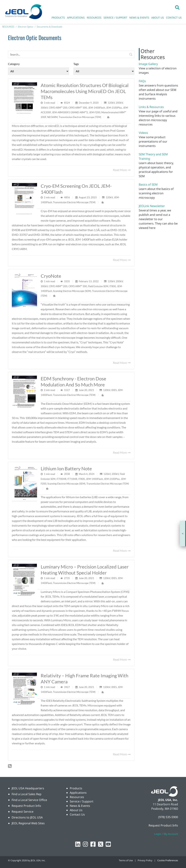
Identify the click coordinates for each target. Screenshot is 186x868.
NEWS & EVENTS (139, 18)
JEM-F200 (95, 112)
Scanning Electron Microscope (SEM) (72, 291)
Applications (78, 793)
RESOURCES (94, 18)
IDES (114, 390)
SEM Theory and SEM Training (153, 156)
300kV (44, 108)
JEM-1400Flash (97, 108)
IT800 (113, 286)
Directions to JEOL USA (27, 817)
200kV (119, 103)
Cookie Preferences (168, 860)
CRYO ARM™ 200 (58, 108)
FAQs (142, 81)
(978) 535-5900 (168, 817)
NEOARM (52, 117)
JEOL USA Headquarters (28, 788)
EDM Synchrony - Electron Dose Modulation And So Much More (73, 382)
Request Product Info (26, 806)
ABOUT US (158, 18)
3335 (67, 281)
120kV (111, 103)
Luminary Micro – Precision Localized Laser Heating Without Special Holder (85, 570)
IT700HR (61, 479)
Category (14, 64)
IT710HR (72, 479)
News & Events (80, 806)
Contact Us (77, 814)
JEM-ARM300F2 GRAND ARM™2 (70, 112)
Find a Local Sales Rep (27, 794)
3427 (67, 687)
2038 (67, 474)
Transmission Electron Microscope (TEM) (80, 117)
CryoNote (51, 276)
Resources (77, 797)
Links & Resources (151, 107)
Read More (122, 170)
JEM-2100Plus (114, 108)
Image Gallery (148, 64)
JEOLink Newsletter (152, 206)
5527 (67, 390)
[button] (177, 7)
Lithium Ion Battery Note (66, 469)
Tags (76, 64)
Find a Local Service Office (29, 800)
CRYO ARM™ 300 (78, 108)
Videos (143, 133)
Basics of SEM (148, 184)
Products (76, 788)
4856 (67, 197)
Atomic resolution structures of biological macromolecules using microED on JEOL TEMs (85, 91)
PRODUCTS (58, 18)
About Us (76, 810)
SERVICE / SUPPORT (115, 18)
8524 (67, 103)
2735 (67, 578)
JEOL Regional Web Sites (28, 823)
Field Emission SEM (98, 286)
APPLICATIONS (76, 18)
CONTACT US (174, 18)
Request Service (23, 812)
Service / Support (82, 801)
